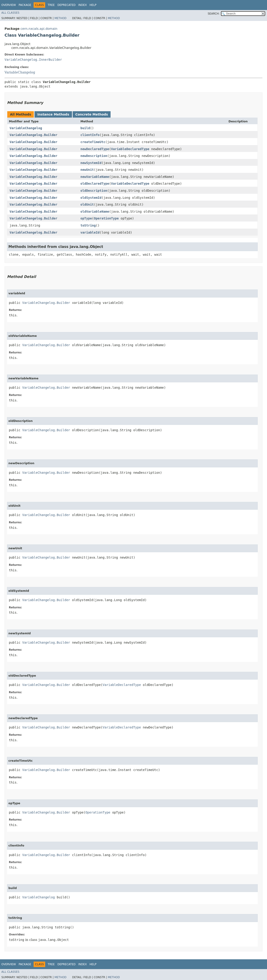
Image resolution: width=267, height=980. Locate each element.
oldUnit (87, 204)
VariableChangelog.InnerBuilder (33, 60)
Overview (9, 5)
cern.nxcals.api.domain (39, 29)
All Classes (10, 13)
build (85, 128)
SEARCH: (214, 14)
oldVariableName (95, 212)
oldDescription (94, 191)
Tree (51, 5)
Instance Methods (53, 114)
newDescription (94, 156)
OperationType (106, 218)
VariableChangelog (20, 72)
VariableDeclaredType (130, 149)
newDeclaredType (95, 149)
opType (86, 218)
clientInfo (90, 135)
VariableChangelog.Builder (33, 135)
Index (83, 5)
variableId (90, 232)
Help (93, 5)
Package (25, 5)
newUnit (87, 170)
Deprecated (67, 5)
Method (61, 18)
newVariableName (95, 177)
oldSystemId (91, 198)
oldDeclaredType (95, 184)
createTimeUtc (93, 142)
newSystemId (91, 163)
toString (88, 225)
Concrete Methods (92, 114)
